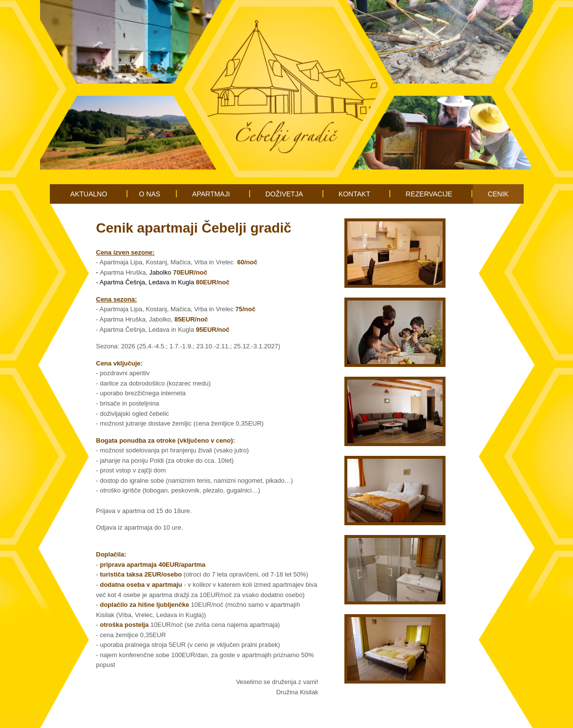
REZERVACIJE (429, 194)
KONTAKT (354, 194)
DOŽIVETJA (284, 194)
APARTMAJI (211, 194)
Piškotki (296, 716)
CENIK (498, 194)
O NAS (150, 194)
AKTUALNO (89, 194)
